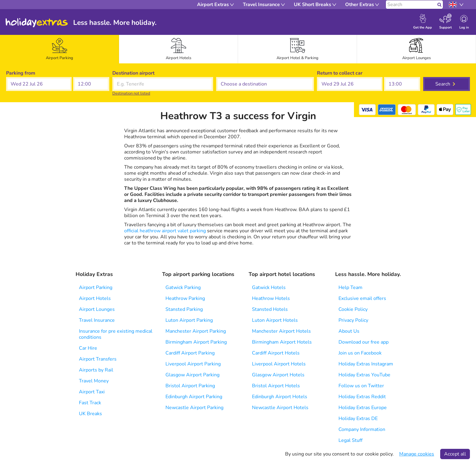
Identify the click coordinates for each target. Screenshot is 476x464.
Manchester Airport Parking (196, 331)
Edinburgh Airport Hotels (280, 397)
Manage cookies (417, 454)
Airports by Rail (96, 370)
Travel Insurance (97, 320)
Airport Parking (96, 287)
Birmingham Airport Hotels (282, 342)
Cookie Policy (353, 309)
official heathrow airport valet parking (165, 231)
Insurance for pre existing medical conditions (116, 334)
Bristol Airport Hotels (276, 386)
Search (443, 84)
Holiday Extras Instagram (366, 364)
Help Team (350, 287)
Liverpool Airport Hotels (279, 364)
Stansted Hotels (270, 309)
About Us (349, 331)
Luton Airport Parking (189, 320)
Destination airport (133, 73)
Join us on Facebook (360, 353)
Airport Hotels (95, 298)
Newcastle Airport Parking (194, 408)
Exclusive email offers (362, 298)
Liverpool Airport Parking (193, 364)
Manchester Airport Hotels (281, 331)
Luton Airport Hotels (275, 320)
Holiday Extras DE (358, 419)
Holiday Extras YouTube (364, 375)
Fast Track (90, 403)
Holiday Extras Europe (363, 408)
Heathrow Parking (185, 298)
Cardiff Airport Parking (190, 353)
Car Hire (88, 348)
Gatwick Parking (183, 287)
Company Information (362, 429)
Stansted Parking (184, 309)
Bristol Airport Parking (190, 386)
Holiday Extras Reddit (362, 397)
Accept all (455, 454)
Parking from (21, 73)
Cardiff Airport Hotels (276, 353)
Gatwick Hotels (269, 287)
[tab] (59, 49)
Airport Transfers (98, 359)
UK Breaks (90, 414)
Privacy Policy (353, 320)
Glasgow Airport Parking (192, 375)
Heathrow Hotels (271, 298)
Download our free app (364, 342)
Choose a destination (240, 73)
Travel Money (94, 381)
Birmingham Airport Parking (196, 342)
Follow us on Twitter (361, 386)
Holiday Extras (37, 23)
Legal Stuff (350, 440)
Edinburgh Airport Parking (194, 397)
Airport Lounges (97, 309)
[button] (39, 84)
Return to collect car (340, 73)
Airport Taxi (92, 392)
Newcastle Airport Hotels (280, 408)
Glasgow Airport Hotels (278, 375)
